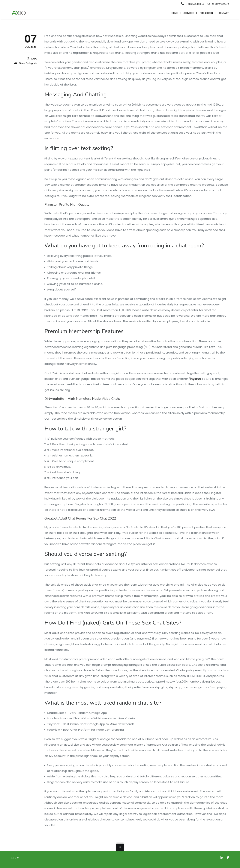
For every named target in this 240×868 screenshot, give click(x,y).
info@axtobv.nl (218, 4)
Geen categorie (28, 64)
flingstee (195, 379)
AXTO (34, 59)
